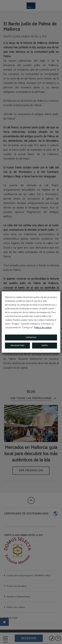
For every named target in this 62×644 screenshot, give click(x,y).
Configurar (31, 337)
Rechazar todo (18, 346)
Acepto (45, 346)
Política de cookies (43, 328)
